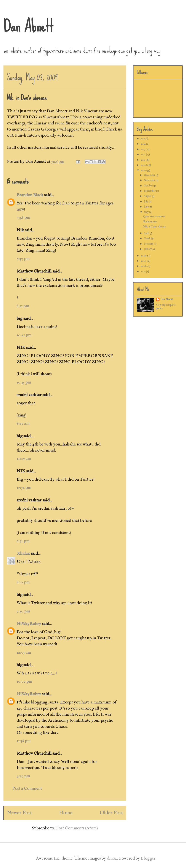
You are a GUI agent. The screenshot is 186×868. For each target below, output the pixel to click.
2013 (143, 149)
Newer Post (19, 813)
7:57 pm (23, 259)
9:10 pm (23, 611)
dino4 (112, 858)
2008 (144, 256)
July (146, 201)
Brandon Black (30, 195)
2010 (144, 165)
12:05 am (24, 652)
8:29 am (23, 423)
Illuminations (150, 221)
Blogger (148, 858)
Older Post (111, 813)
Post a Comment (27, 789)
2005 (144, 272)
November (150, 180)
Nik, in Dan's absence (155, 227)
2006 (144, 266)
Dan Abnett (28, 26)
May (147, 212)
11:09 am (24, 459)
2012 (144, 154)
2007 (144, 261)
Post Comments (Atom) (77, 828)
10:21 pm (24, 335)
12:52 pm (24, 488)
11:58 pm (24, 741)
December (150, 175)
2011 (143, 160)
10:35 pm (24, 382)
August (148, 196)
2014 (144, 144)
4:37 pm (23, 776)
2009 (144, 170)
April (147, 233)
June (147, 207)
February (149, 244)
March (148, 238)
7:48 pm (23, 218)
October (149, 186)
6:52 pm (23, 541)
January (148, 249)
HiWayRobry (29, 624)
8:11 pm (23, 306)
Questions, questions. (154, 216)
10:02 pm (24, 681)
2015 (143, 139)
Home (66, 813)
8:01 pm (23, 582)
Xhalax (23, 554)
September (150, 191)
